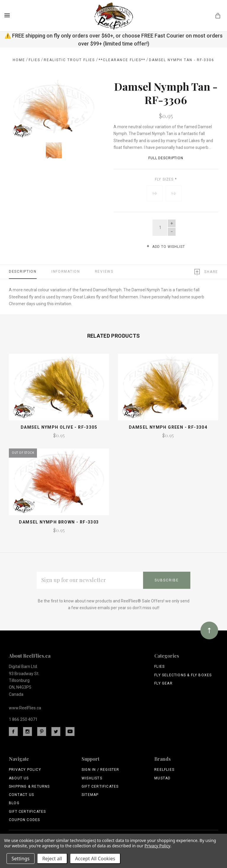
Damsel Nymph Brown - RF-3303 (59, 522)
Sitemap (90, 795)
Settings (21, 859)
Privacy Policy (25, 770)
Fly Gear (163, 683)
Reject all (52, 859)
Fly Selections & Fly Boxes (183, 675)
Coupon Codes (24, 820)
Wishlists (92, 778)
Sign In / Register (100, 770)
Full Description (166, 158)
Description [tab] (23, 272)
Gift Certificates (27, 812)
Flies (159, 667)
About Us (19, 778)
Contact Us (21, 795)
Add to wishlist (166, 247)
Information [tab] (66, 272)
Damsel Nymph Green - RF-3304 (168, 427)
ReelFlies (164, 770)
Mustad (162, 778)
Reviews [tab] (104, 272)
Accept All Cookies (95, 859)
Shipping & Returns (29, 786)
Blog (14, 803)
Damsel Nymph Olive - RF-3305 (59, 427)
